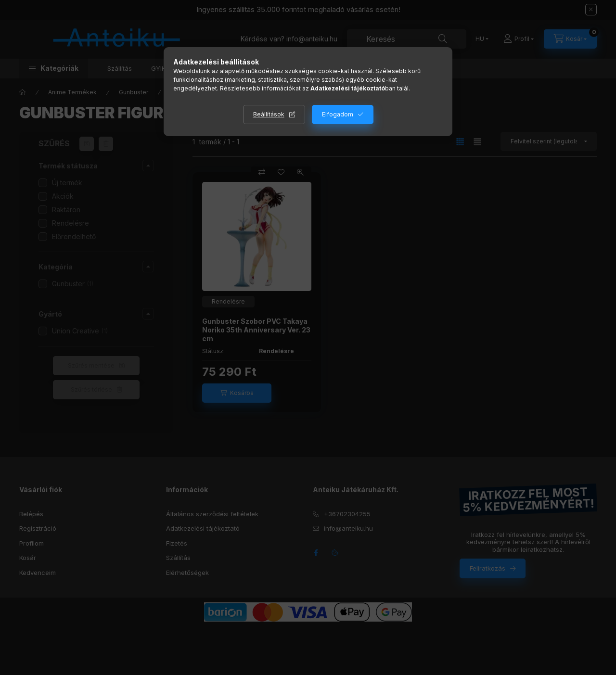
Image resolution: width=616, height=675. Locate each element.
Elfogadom (338, 114)
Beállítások (269, 114)
